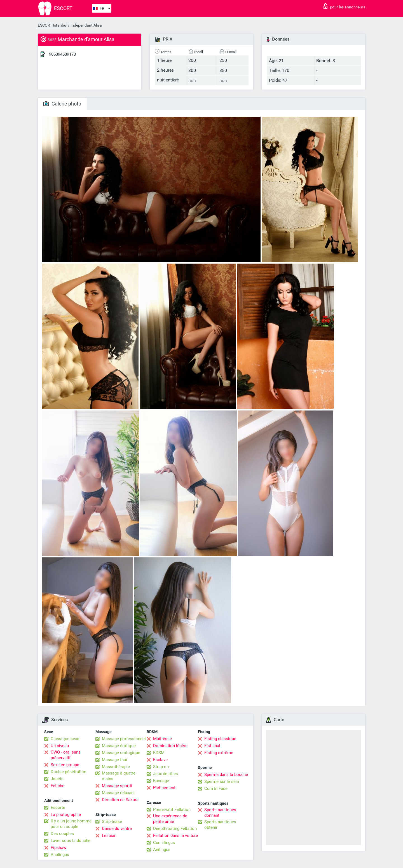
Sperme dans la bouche (226, 775)
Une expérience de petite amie (170, 819)
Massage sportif (117, 786)
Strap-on (161, 767)
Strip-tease (112, 822)
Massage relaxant (118, 793)
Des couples (62, 834)
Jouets (57, 779)
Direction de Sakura (120, 800)
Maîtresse (162, 739)
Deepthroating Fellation (175, 829)
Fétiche (58, 786)
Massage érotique (119, 746)
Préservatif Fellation (172, 810)
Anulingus (60, 855)
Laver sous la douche (71, 841)
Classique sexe (65, 739)
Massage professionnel (124, 739)
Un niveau (60, 746)
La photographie (66, 815)
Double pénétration (68, 772)
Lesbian (109, 836)
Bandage (161, 781)
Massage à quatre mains (119, 776)
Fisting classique (220, 739)
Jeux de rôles (166, 774)
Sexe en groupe (65, 765)
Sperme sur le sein (222, 782)
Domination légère (170, 746)
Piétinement (164, 788)
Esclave (160, 760)
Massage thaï (114, 760)
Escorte (58, 808)
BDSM (159, 753)
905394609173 (62, 54)
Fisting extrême (219, 753)
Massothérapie (116, 767)
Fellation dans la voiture (175, 836)
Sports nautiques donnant (220, 813)
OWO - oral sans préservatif (66, 755)
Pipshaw (58, 848)
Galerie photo (62, 104)
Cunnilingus (164, 843)
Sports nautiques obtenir (220, 825)
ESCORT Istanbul (52, 25)
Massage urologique (121, 753)
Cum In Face (216, 789)
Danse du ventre (117, 829)
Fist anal (212, 746)
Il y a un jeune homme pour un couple (71, 824)
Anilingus (162, 850)
